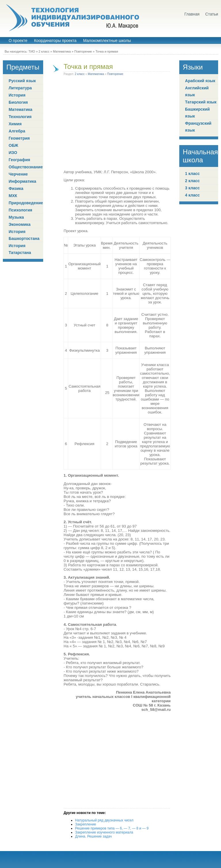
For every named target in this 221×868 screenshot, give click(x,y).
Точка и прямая (88, 67)
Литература (20, 88)
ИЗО (13, 153)
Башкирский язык (197, 113)
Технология (20, 117)
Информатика (22, 181)
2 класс (44, 51)
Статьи (212, 14)
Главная (192, 14)
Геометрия (19, 138)
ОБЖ (13, 145)
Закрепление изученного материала (104, 832)
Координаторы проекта (55, 41)
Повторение (83, 51)
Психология (20, 210)
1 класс (192, 174)
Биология (18, 102)
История (17, 95)
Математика (62, 51)
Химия (15, 124)
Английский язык (197, 91)
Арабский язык (200, 81)
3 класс (192, 188)
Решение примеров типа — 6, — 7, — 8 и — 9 (112, 828)
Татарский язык (201, 102)
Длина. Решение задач (93, 836)
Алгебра (17, 131)
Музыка (16, 217)
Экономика (20, 224)
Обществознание (26, 167)
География (19, 160)
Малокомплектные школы (107, 41)
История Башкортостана (24, 235)
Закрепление (86, 824)
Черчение (18, 174)
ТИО (32, 51)
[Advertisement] (117, 124)
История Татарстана (20, 249)
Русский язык (22, 81)
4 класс (192, 195)
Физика (16, 188)
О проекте (18, 41)
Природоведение (26, 203)
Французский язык (198, 127)
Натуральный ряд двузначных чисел (104, 820)
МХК (13, 196)
